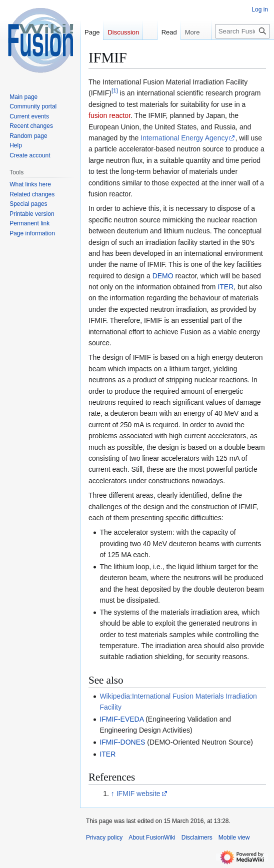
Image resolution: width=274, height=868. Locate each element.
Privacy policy (104, 838)
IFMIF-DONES (122, 742)
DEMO (163, 276)
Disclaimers (197, 838)
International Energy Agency (184, 138)
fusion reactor (109, 115)
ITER (225, 287)
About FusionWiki (152, 838)
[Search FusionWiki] (242, 31)
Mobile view (234, 838)
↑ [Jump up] (113, 794)
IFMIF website (138, 794)
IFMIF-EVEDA (121, 719)
